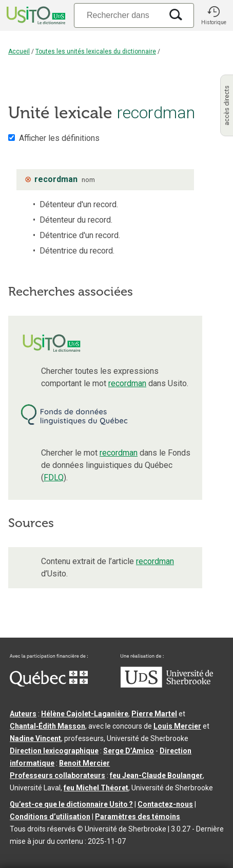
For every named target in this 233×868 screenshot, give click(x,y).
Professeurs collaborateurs (57, 775)
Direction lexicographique (54, 751)
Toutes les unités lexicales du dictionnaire (96, 51)
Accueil (19, 51)
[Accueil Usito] (35, 15)
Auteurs (23, 714)
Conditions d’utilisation (50, 817)
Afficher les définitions (59, 138)
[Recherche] (118, 15)
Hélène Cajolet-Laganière (85, 714)
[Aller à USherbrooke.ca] (167, 685)
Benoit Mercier (84, 763)
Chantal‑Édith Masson (47, 726)
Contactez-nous (165, 804)
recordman (127, 383)
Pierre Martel (154, 714)
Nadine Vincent (35, 738)
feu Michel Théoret (96, 788)
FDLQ (54, 477)
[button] (213, 15)
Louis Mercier (177, 726)
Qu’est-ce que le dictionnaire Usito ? (71, 804)
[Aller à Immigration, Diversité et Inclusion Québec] (49, 684)
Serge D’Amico (129, 751)
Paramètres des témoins (138, 817)
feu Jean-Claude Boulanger (156, 775)
